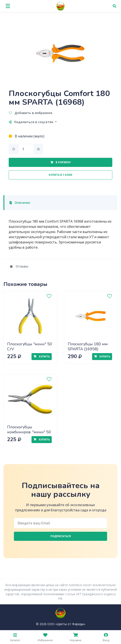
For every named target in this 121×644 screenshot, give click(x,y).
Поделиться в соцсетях (31, 122)
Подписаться (61, 536)
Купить (41, 356)
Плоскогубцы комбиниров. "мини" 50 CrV (29, 432)
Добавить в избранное (31, 113)
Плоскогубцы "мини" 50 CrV (30, 346)
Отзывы (19, 266)
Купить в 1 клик (60, 175)
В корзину (60, 162)
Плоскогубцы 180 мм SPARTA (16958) (88, 346)
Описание (20, 203)
